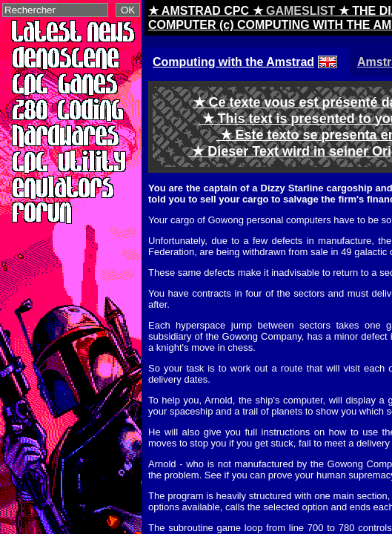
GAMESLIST (300, 11)
